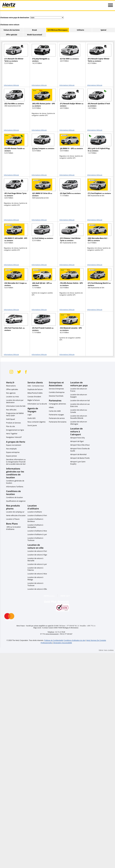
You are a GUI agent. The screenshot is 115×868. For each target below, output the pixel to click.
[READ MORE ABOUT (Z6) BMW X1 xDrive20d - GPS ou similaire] (14, 235)
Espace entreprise (13, 452)
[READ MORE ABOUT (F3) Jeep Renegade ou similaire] (42, 55)
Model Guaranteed (35, 35)
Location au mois (12, 397)
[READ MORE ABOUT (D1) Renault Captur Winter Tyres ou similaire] (98, 55)
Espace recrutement (14, 445)
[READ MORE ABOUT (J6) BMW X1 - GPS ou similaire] (70, 145)
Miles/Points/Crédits (35, 393)
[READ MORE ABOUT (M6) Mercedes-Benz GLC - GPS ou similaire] (98, 235)
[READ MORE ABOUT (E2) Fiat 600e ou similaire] (14, 100)
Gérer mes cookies (106, 650)
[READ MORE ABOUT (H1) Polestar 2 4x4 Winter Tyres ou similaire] (70, 235)
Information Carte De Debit (16, 406)
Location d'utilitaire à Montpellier (35, 526)
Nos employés (11, 449)
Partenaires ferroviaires (58, 422)
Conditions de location (14, 497)
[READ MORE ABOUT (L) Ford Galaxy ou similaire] (42, 235)
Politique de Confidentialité (54, 640)
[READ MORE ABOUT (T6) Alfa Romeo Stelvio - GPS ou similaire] (70, 280)
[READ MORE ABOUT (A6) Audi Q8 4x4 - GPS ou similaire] (42, 280)
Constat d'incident (34, 397)
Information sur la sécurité (37, 404)
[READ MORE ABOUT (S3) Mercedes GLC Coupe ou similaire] (14, 280)
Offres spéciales (12, 389)
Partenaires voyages (56, 415)
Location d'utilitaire (35, 512)
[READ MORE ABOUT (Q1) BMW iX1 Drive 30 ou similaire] (42, 190)
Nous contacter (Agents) (36, 422)
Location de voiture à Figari (38, 555)
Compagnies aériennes (57, 404)
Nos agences (11, 393)
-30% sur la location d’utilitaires (13, 528)
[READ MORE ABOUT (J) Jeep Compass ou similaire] (42, 145)
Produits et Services (13, 423)
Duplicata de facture (35, 389)
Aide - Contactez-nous (36, 386)
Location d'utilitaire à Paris (37, 515)
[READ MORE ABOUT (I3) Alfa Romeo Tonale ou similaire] (14, 145)
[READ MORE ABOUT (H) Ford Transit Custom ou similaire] (42, 324)
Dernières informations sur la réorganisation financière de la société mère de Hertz (16, 462)
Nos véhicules (11, 410)
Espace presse (11, 456)
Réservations (11, 386)
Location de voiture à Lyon (37, 564)
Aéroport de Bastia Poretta (80, 458)
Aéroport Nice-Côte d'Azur (80, 445)
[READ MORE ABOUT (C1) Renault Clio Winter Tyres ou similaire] (14, 55)
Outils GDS (32, 418)
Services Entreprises (56, 389)
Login (30, 415)
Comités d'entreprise (57, 392)
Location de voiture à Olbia (38, 589)
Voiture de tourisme (12, 30)
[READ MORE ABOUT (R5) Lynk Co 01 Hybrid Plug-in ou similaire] (98, 145)
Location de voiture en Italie (81, 400)
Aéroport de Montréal (78, 454)
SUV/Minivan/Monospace (57, 30)
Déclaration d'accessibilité (63, 643)
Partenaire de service (57, 418)
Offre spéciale (12, 35)
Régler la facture (34, 400)
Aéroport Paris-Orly (77, 438)
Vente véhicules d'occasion (16, 515)
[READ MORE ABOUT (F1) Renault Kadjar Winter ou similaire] (70, 100)
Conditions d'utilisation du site (74, 640)
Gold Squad (10, 419)
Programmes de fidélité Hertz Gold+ (15, 414)
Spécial (103, 30)
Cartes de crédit (55, 411)
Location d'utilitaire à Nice (37, 531)
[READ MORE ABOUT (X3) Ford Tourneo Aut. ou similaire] (14, 324)
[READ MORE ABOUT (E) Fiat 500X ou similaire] (70, 55)
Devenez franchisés (56, 396)
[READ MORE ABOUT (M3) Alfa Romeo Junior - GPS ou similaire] (42, 100)
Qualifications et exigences (16, 501)
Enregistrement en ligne (15, 430)
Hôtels (51, 407)
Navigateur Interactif (14, 437)
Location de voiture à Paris (37, 551)
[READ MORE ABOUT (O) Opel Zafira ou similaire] (70, 190)
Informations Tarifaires (15, 487)
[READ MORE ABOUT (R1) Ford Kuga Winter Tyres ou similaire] (14, 190)
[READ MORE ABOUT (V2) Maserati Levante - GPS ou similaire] (70, 324)
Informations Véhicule (11, 85)
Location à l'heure (13, 519)
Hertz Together (12, 434)
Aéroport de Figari (77, 441)
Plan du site (10, 426)
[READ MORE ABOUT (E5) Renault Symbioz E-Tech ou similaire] (98, 100)
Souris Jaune (32, 425)
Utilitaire (81, 30)
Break (35, 30)
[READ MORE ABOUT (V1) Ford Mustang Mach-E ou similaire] (98, 280)
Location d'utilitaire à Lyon (37, 534)
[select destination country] (47, 18)
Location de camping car (15, 512)
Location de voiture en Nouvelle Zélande (79, 417)
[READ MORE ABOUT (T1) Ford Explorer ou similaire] (98, 190)
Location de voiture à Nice (37, 574)
